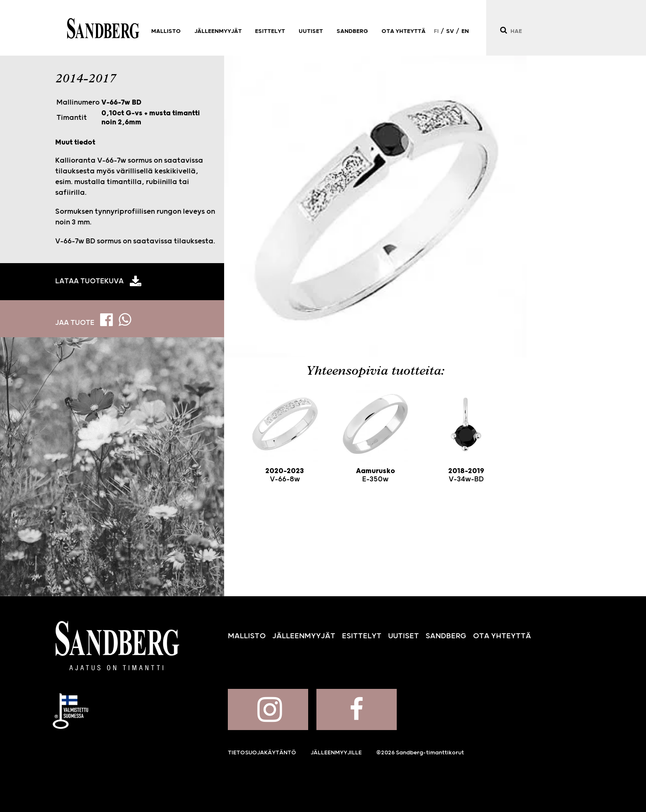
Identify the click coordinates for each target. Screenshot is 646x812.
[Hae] (503, 30)
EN (465, 31)
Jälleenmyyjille (336, 753)
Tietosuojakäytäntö (262, 753)
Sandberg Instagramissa (268, 709)
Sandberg (103, 28)
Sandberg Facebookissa (357, 709)
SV (450, 31)
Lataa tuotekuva (89, 281)
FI (436, 31)
